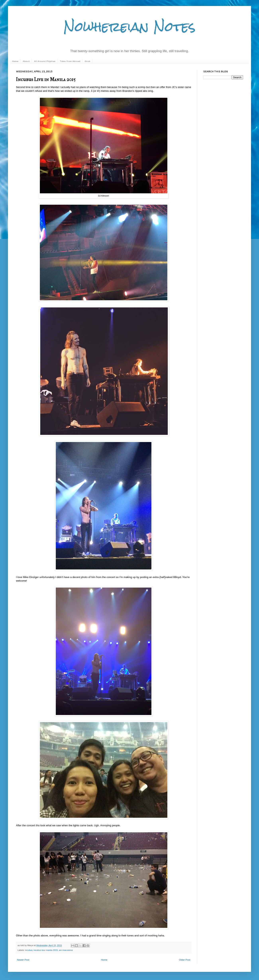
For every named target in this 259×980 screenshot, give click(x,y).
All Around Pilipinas (45, 61)
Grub (87, 61)
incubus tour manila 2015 (46, 950)
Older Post (185, 960)
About (26, 61)
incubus (29, 950)
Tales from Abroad (70, 61)
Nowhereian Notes (129, 27)
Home (15, 61)
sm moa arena (66, 950)
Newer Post (23, 960)
